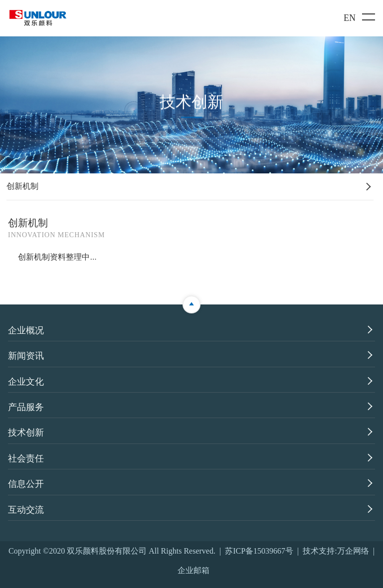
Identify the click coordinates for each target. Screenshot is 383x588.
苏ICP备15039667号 (259, 551)
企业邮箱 (193, 570)
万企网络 (353, 551)
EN (350, 18)
